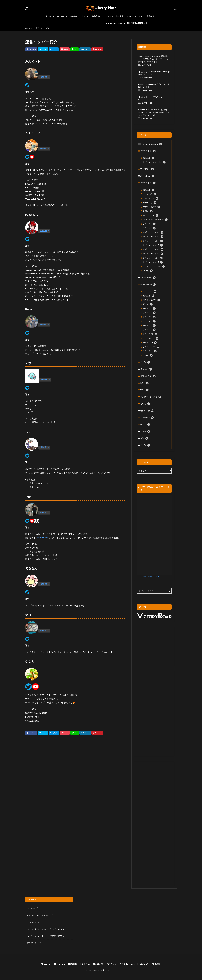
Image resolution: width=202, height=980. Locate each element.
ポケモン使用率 (152, 207)
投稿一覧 (44, 77)
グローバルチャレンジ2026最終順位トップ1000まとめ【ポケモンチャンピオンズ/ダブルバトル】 (153, 59)
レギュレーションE (153, 241)
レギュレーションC (153, 232)
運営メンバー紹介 (43, 28)
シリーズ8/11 (151, 338)
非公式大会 (147, 411)
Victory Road (42, 538)
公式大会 (120, 16)
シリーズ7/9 (150, 334)
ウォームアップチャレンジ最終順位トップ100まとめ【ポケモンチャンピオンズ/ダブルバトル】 (154, 112)
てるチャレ (109, 16)
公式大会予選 (148, 376)
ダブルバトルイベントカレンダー (40, 915)
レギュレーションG (153, 249)
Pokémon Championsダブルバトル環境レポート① (154, 86)
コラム (145, 431)
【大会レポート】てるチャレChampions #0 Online (150, 98)
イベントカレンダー (136, 16)
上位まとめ (85, 16)
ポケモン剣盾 (148, 278)
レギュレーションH (153, 254)
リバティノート (109, 970)
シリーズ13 (150, 351)
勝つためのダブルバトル (155, 220)
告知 (144, 438)
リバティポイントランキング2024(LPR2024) (45, 936)
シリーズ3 (149, 317)
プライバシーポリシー (36, 922)
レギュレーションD (153, 237)
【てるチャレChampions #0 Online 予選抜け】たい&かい (154, 73)
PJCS (144, 383)
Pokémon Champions (151, 144)
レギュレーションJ (153, 262)
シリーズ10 (150, 343)
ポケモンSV (147, 176)
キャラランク (151, 215)
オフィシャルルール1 (154, 266)
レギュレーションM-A (154, 162)
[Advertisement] (154, 646)
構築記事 (74, 16)
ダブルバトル (148, 151)
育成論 (148, 211)
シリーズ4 (149, 321)
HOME (30, 28)
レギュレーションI (153, 258)
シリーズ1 (149, 224)
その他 (148, 271)
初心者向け (97, 16)
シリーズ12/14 (151, 347)
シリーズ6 (149, 330)
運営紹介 (150, 16)
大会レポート (151, 198)
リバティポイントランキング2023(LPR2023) (45, 929)
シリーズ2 (149, 228)
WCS (144, 390)
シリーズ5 (149, 326)
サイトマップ (32, 908)
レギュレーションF (153, 245)
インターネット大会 (151, 397)
